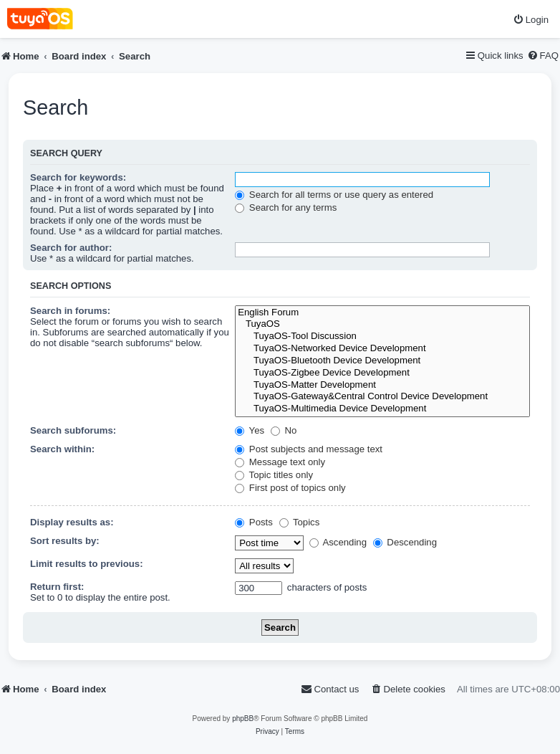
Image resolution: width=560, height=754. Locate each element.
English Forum (382, 313)
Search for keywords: (78, 177)
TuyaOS (382, 324)
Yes (250, 430)
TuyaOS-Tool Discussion (382, 337)
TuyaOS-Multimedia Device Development (382, 409)
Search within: (62, 449)
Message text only (280, 462)
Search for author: (71, 248)
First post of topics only (290, 488)
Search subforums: (73, 430)
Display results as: (72, 522)
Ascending (338, 542)
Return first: (57, 587)
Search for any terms (286, 207)
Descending (405, 542)
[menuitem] (531, 20)
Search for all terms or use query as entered (334, 195)
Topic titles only (274, 475)
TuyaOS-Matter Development (382, 385)
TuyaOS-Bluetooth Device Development (382, 361)
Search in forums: (70, 311)
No (284, 430)
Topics (300, 522)
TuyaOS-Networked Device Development (382, 349)
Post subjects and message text (309, 449)
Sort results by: (65, 541)
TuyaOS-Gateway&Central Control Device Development (382, 397)
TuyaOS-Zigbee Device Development (382, 373)
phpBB (243, 719)
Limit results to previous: (87, 564)
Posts (254, 522)
